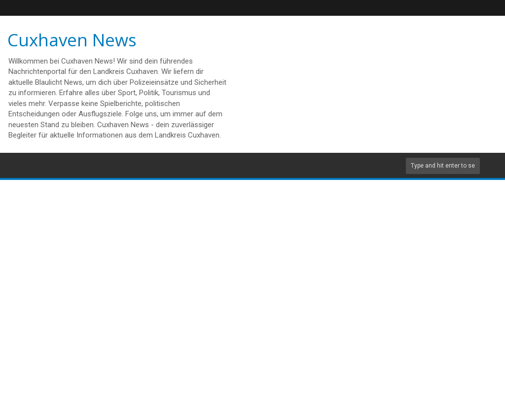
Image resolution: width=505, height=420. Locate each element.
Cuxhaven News (72, 40)
